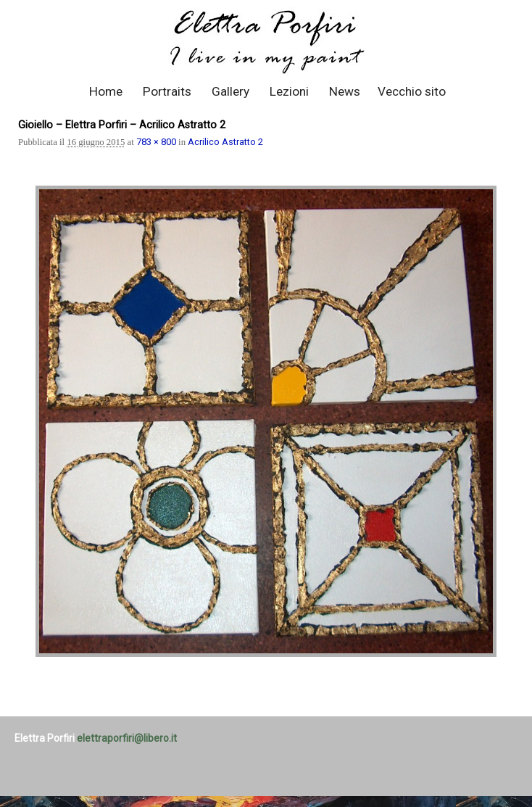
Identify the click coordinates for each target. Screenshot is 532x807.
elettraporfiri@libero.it (127, 738)
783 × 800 (156, 142)
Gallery (230, 91)
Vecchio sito (412, 91)
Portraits (167, 91)
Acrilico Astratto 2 (225, 142)
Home (106, 91)
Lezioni (289, 91)
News (345, 91)
